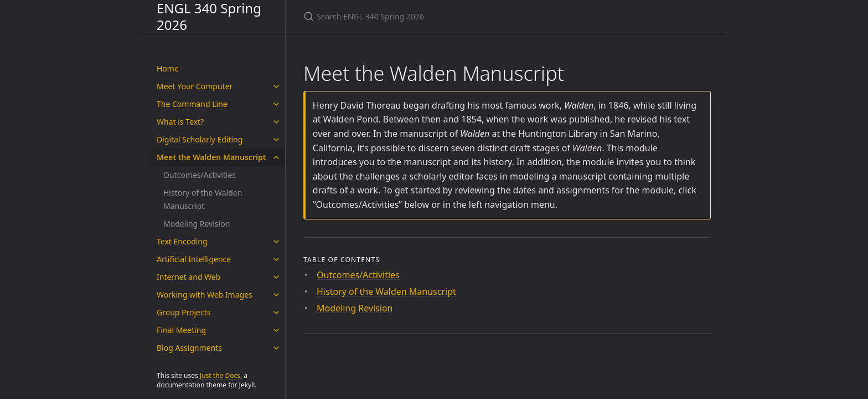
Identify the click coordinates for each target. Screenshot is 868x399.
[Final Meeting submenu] (276, 330)
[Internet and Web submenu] (276, 277)
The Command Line (192, 104)
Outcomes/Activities (200, 175)
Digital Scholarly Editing (200, 139)
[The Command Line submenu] (276, 104)
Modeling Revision (197, 224)
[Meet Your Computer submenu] (276, 86)
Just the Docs (220, 375)
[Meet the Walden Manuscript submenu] (276, 157)
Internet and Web (188, 277)
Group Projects (184, 312)
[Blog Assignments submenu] (276, 348)
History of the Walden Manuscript (203, 199)
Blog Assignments (189, 348)
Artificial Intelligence (194, 259)
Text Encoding (182, 241)
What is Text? (180, 122)
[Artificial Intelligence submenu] (276, 259)
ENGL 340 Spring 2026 (209, 16)
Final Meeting (181, 330)
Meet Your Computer (195, 86)
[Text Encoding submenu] (276, 242)
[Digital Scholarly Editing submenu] (276, 140)
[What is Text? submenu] (276, 122)
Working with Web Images (205, 295)
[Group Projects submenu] (276, 313)
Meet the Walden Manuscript (211, 157)
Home (168, 68)
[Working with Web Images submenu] (276, 295)
